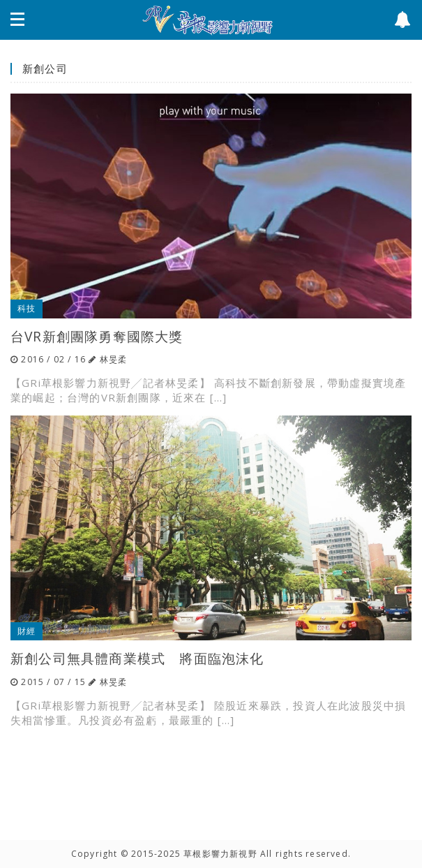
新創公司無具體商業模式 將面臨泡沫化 (137, 658)
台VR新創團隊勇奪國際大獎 (97, 336)
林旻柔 (114, 359)
